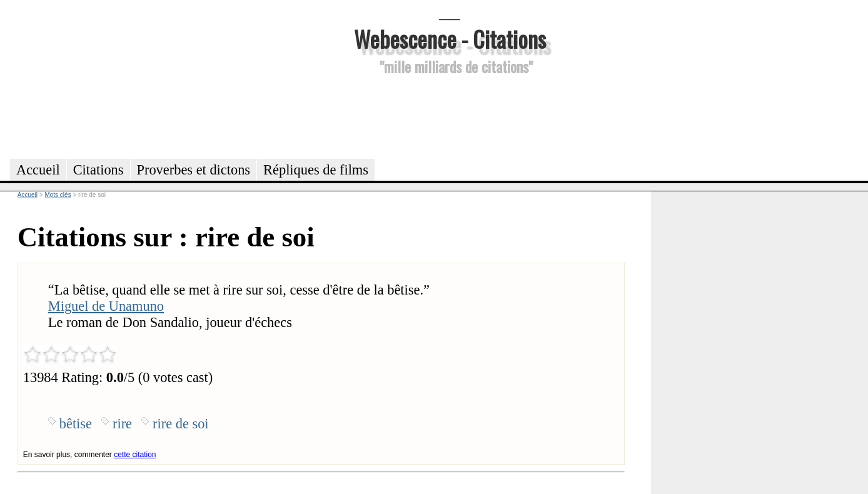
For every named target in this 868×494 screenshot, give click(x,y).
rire (122, 424)
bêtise (76, 424)
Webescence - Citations (450, 38)
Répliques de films (316, 170)
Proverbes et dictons (194, 170)
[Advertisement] (450, 115)
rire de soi (181, 424)
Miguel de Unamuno (106, 306)
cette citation (135, 455)
